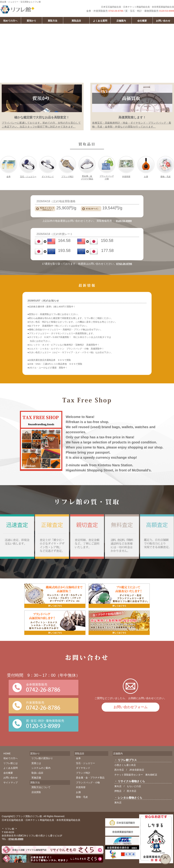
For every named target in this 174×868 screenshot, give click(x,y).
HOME (7, 753)
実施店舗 (36, 778)
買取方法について (41, 787)
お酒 (146, 177)
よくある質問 (100, 21)
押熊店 (118, 791)
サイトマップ (11, 783)
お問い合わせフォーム (130, 707)
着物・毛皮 (166, 177)
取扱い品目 (37, 773)
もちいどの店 (134, 786)
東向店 (118, 786)
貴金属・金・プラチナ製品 (90, 778)
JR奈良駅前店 (137, 770)
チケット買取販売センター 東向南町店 (136, 775)
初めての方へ (11, 758)
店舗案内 (121, 21)
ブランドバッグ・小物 (88, 783)
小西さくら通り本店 (125, 765)
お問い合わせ (163, 21)
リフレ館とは (11, 763)
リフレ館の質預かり (42, 758)
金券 (8, 177)
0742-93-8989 (16, 839)
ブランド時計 (67, 177)
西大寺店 (119, 770)
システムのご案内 (41, 768)
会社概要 (142, 21)
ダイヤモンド (48, 177)
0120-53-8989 (167, 11)
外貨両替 (126, 177)
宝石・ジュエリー (28, 177)
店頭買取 (36, 792)
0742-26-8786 (116, 11)
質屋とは (36, 763)
